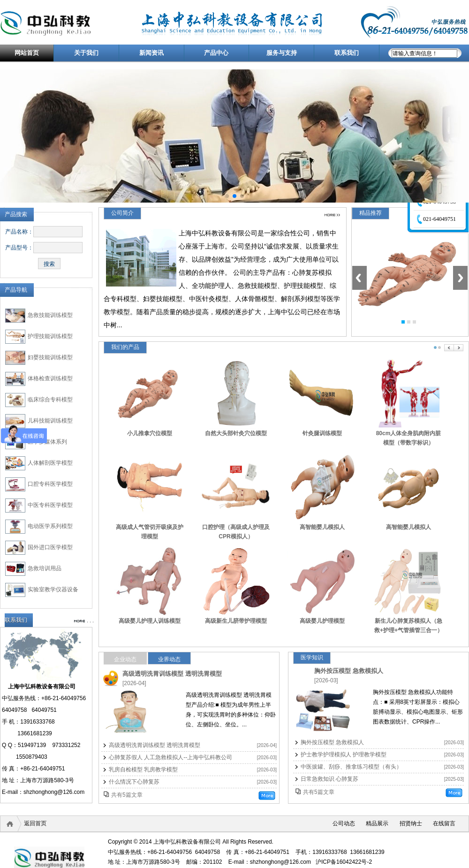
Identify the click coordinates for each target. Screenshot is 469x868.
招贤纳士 (411, 823)
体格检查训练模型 (50, 378)
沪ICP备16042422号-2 (344, 862)
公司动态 (344, 823)
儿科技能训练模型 (50, 421)
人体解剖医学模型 (50, 463)
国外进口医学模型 (50, 547)
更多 (332, 215)
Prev (449, 348)
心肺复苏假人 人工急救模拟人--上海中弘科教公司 (170, 757)
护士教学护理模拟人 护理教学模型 (344, 755)
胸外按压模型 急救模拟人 (349, 671)
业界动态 (169, 659)
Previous (359, 278)
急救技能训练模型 (50, 315)
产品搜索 (16, 214)
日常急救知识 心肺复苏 (329, 779)
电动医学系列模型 (50, 526)
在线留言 (444, 823)
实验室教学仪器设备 (53, 589)
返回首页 (35, 823)
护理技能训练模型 (50, 336)
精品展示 (377, 823)
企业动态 (125, 659)
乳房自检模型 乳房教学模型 (143, 770)
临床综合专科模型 (50, 400)
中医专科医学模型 (50, 505)
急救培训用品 (45, 568)
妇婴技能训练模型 (50, 357)
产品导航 (16, 290)
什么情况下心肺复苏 (134, 782)
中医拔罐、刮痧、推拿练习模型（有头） (351, 767)
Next (460, 278)
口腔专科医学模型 (50, 484)
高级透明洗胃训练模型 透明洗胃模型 (172, 674)
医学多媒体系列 (47, 442)
